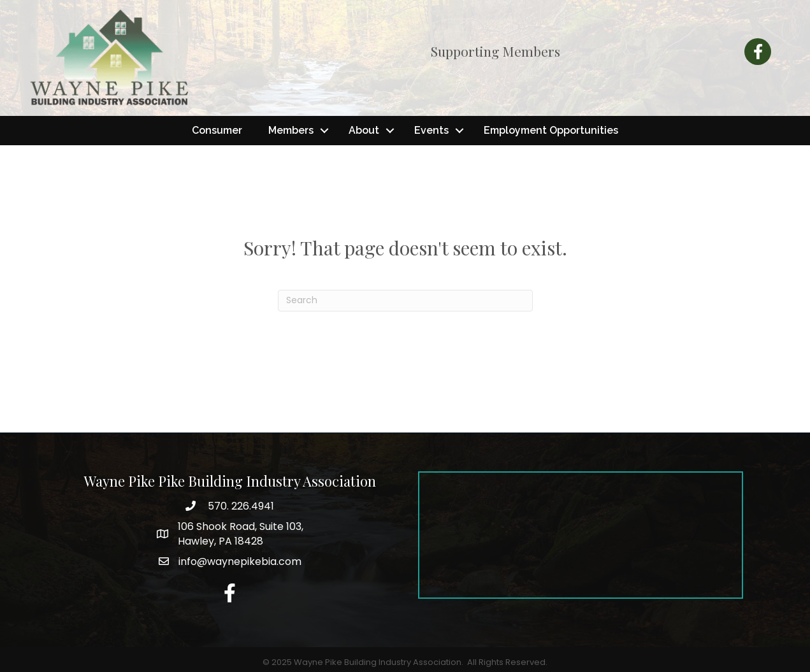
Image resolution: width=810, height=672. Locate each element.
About (364, 130)
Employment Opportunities (551, 130)
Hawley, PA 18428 (241, 534)
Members (291, 130)
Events (431, 130)
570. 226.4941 (240, 506)
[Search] (405, 301)
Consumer (217, 130)
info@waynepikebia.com (240, 561)
